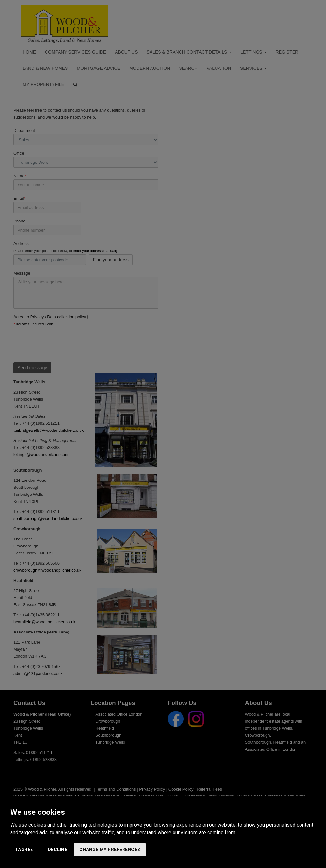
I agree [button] (24, 850)
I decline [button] (56, 850)
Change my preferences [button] (110, 850)
